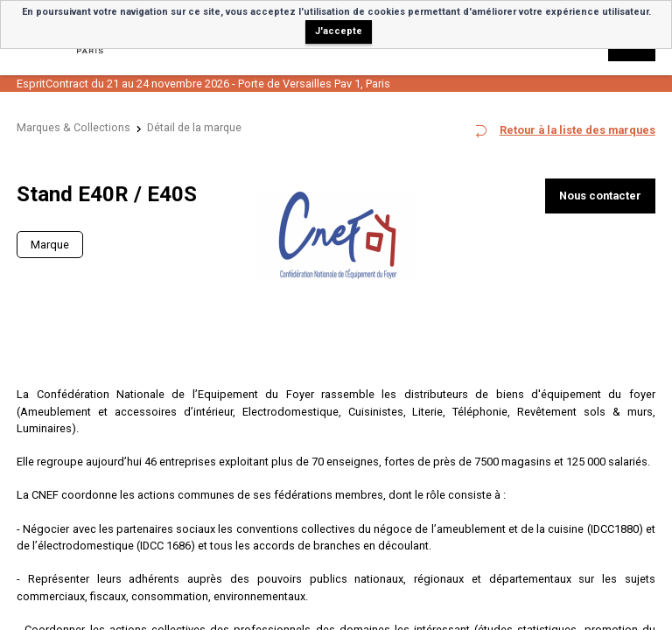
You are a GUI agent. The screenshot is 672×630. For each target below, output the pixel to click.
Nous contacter (600, 196)
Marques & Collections (73, 127)
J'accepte (339, 31)
